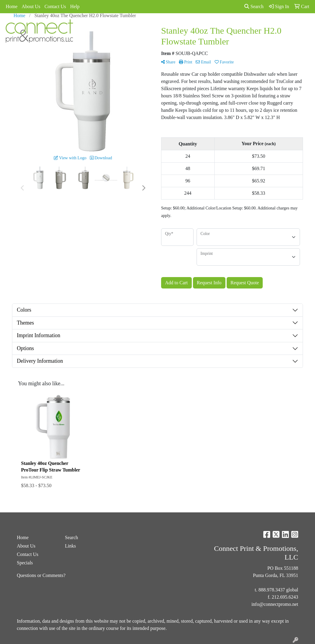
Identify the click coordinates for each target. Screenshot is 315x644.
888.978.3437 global (278, 590)
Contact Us (55, 6)
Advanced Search (165, 26)
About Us (31, 6)
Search (254, 6)
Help (75, 6)
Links (213, 26)
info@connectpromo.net (275, 604)
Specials (194, 26)
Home (12, 6)
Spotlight (232, 26)
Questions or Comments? (41, 575)
